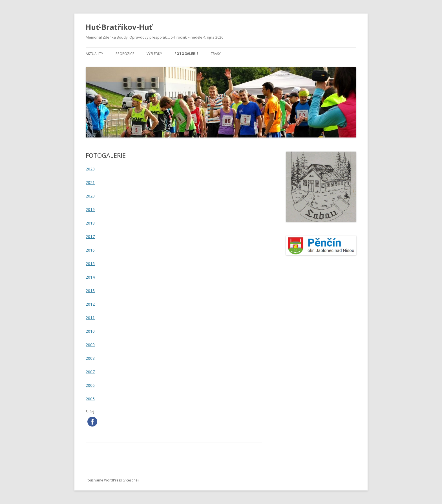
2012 (90, 304)
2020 (90, 196)
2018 (90, 223)
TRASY (216, 54)
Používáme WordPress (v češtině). (112, 480)
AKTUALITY (94, 54)
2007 (90, 372)
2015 (90, 264)
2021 (90, 182)
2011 (90, 318)
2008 (90, 358)
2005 (90, 399)
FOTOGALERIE (186, 54)
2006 (90, 385)
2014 (90, 277)
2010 (90, 331)
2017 (90, 237)
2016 (90, 250)
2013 (90, 291)
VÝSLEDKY (154, 54)
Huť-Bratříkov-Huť (119, 27)
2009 (90, 345)
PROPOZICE (125, 54)
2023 (90, 169)
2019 (90, 209)
